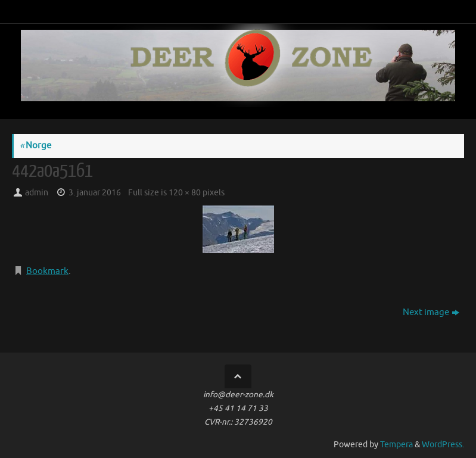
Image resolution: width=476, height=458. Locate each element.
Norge (35, 146)
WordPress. (443, 445)
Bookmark (47, 271)
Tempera (396, 445)
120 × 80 (185, 193)
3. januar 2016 (95, 193)
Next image (431, 312)
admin (37, 193)
